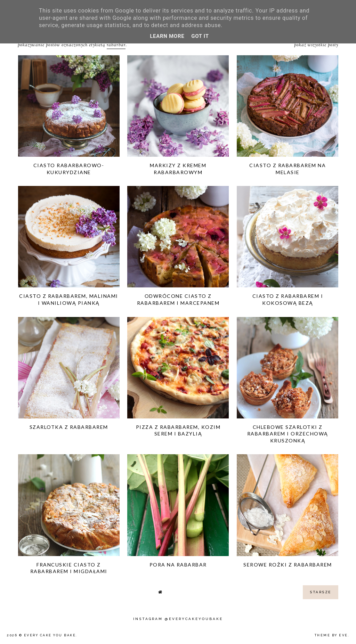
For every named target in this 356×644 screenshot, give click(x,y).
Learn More (167, 36)
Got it (200, 36)
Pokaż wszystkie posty (316, 45)
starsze (321, 592)
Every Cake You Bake (50, 635)
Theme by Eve (331, 635)
